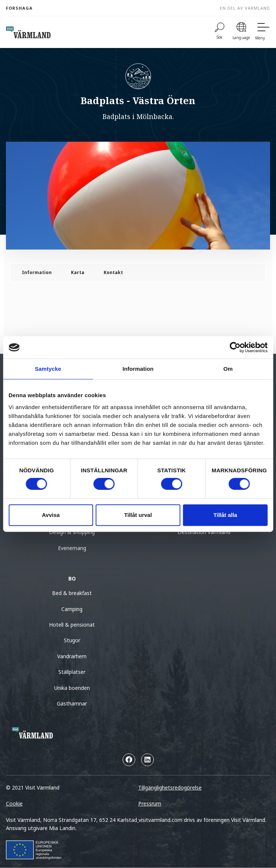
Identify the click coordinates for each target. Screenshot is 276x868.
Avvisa (51, 515)
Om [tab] (228, 369)
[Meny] (263, 32)
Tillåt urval (138, 515)
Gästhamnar (72, 703)
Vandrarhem (72, 656)
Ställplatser (72, 672)
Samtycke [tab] (48, 369)
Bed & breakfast (72, 593)
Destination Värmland (204, 532)
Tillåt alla (225, 515)
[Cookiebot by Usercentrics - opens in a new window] (235, 347)
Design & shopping (72, 532)
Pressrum (150, 803)
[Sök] (220, 32)
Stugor (72, 640)
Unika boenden (72, 688)
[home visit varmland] (28, 32)
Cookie (14, 803)
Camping (72, 609)
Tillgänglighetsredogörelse (170, 787)
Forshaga (19, 8)
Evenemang (72, 548)
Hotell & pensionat (72, 625)
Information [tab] (138, 369)
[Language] (241, 32)
